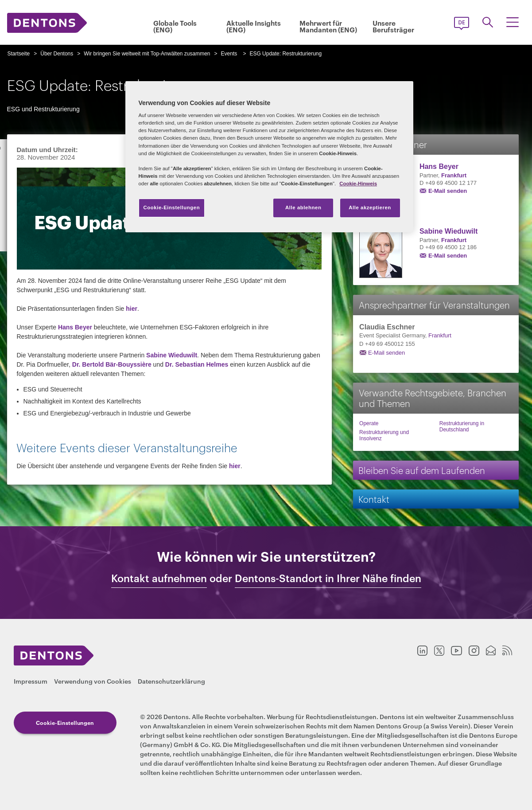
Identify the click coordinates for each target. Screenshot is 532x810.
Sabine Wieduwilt (172, 355)
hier (132, 309)
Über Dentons (57, 54)
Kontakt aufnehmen (159, 578)
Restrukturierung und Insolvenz (384, 435)
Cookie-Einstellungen (65, 722)
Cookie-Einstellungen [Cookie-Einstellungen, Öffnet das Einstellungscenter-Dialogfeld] (172, 207)
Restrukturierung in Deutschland (462, 427)
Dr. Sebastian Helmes (197, 364)
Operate (369, 423)
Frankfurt (454, 175)
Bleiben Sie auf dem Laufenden (422, 470)
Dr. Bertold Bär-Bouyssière (112, 364)
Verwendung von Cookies (93, 681)
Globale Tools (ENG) (175, 26)
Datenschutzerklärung (171, 681)
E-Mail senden (448, 191)
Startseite (19, 54)
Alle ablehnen (303, 207)
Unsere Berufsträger (393, 26)
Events (229, 54)
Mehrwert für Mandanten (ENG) (328, 26)
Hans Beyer (75, 327)
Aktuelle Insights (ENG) (254, 26)
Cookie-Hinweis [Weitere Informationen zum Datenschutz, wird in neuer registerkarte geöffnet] (358, 184)
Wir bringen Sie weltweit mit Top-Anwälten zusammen (147, 54)
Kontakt (374, 499)
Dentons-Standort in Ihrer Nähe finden (328, 578)
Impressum (31, 681)
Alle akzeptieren (370, 207)
